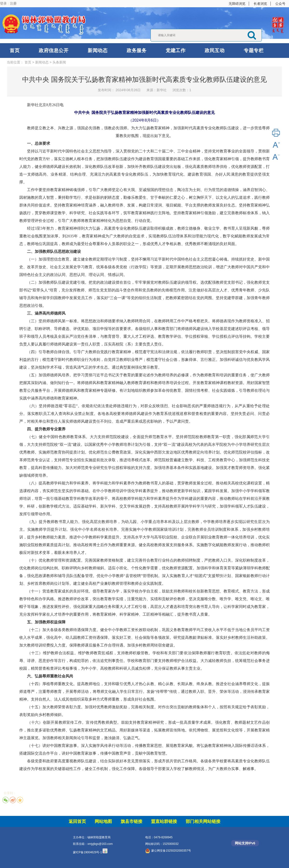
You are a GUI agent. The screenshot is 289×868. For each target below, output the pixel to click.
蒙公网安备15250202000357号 (168, 851)
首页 (15, 50)
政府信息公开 (54, 50)
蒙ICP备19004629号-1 (87, 852)
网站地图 (103, 821)
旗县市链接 (131, 821)
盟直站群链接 (164, 821)
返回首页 (77, 821)
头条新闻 (59, 62)
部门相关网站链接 (203, 821)
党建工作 (176, 50)
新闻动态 (98, 50)
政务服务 (137, 50)
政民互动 (215, 50)
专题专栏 (254, 50)
